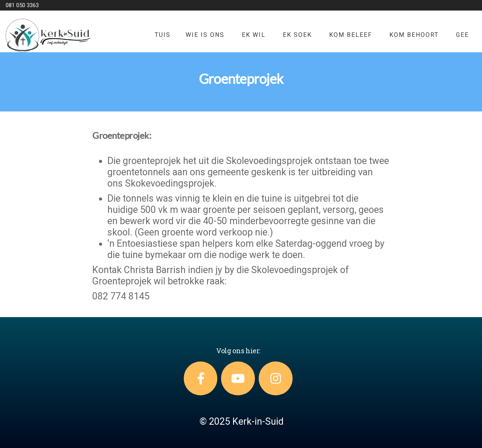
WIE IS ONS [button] (205, 35)
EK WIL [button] (254, 35)
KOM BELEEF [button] (351, 35)
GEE (462, 35)
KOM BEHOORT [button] (414, 35)
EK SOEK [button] (297, 35)
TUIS (163, 35)
